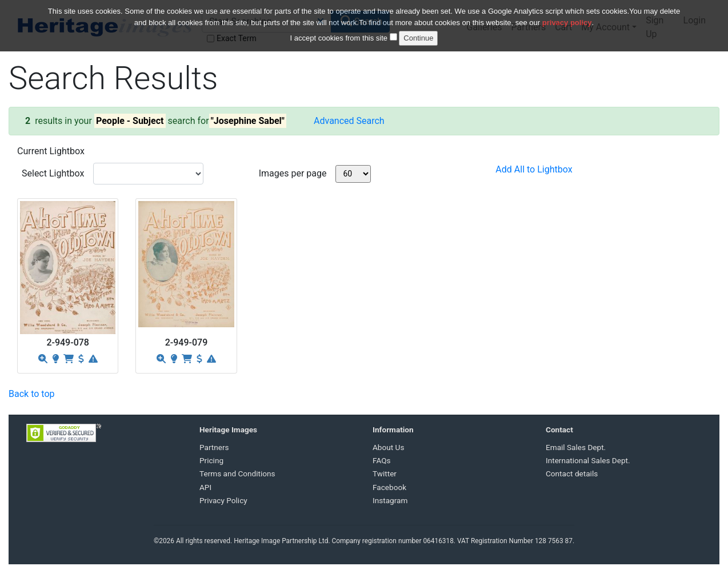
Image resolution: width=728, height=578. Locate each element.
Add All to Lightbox (534, 169)
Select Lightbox (53, 173)
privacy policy (567, 19)
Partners (214, 447)
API (205, 487)
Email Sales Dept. (576, 447)
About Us (388, 447)
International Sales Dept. (588, 460)
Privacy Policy (223, 500)
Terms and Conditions (237, 473)
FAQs (382, 460)
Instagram (390, 500)
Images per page (293, 173)
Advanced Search (349, 121)
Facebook (389, 487)
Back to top (31, 394)
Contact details (572, 473)
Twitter (385, 473)
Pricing (211, 460)
